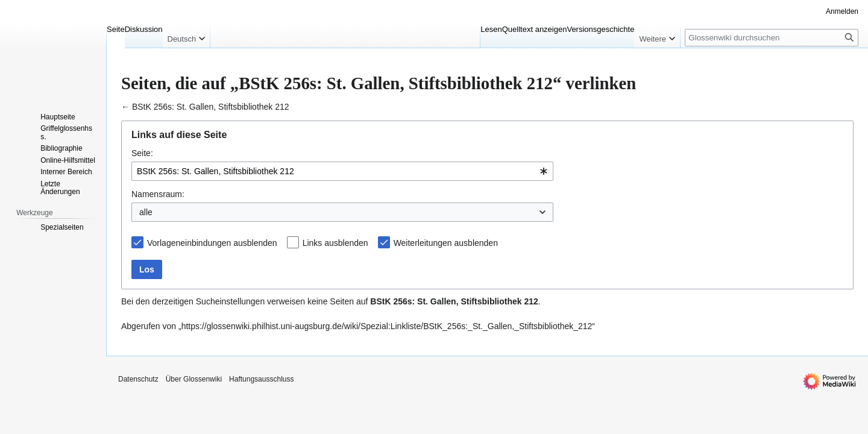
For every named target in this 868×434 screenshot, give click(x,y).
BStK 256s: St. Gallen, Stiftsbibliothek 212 (211, 107)
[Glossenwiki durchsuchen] (772, 38)
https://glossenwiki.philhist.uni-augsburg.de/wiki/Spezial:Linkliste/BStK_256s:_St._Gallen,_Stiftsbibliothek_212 (387, 326)
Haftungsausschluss (261, 379)
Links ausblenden (335, 243)
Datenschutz (138, 379)
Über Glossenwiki (194, 379)
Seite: (142, 153)
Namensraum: (158, 194)
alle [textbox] (146, 212)
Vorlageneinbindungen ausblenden (212, 243)
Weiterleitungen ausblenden (446, 243)
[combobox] (342, 171)
